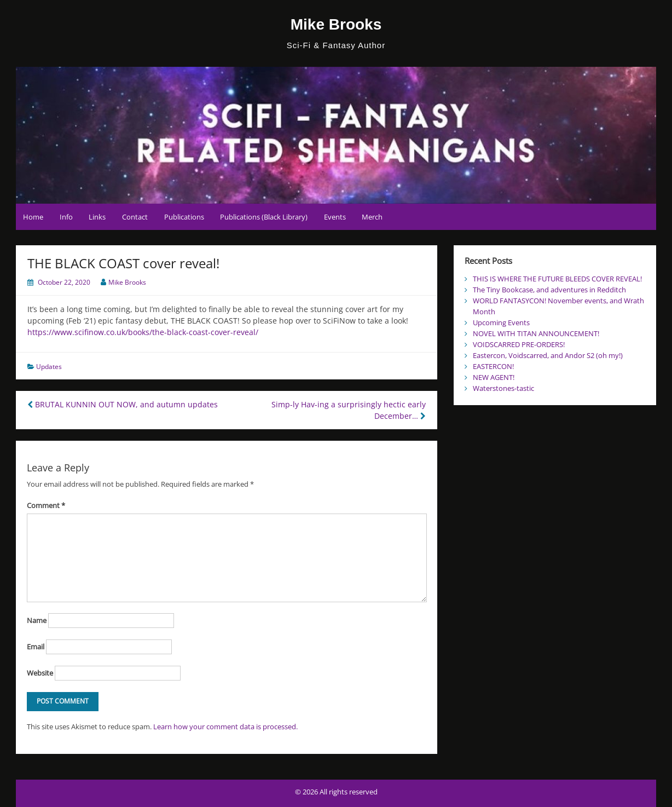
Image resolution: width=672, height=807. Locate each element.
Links (97, 217)
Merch (372, 217)
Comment (46, 505)
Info (66, 217)
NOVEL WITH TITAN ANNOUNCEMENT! (536, 333)
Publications (184, 217)
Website (40, 673)
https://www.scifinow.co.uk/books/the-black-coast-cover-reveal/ (143, 332)
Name (37, 620)
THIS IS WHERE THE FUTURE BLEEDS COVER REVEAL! (557, 279)
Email (36, 647)
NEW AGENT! (494, 377)
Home (33, 217)
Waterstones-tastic (503, 388)
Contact (135, 217)
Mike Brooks (336, 24)
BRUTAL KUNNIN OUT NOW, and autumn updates (123, 404)
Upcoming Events (501, 322)
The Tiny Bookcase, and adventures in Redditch (549, 290)
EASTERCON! (493, 366)
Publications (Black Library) (264, 217)
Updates (49, 367)
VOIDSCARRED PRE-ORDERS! (519, 344)
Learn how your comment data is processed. (225, 727)
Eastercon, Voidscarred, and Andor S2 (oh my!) (548, 355)
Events (335, 217)
